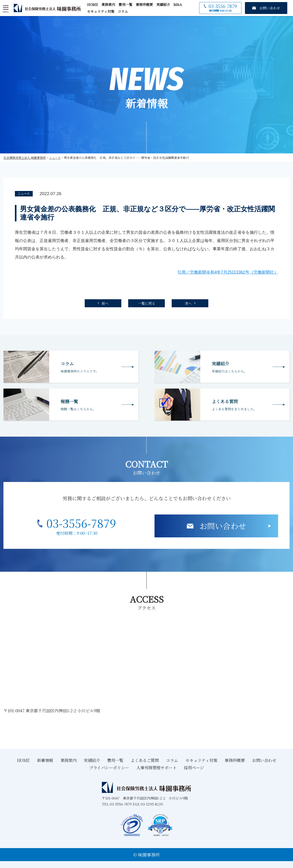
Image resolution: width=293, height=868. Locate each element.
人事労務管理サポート (157, 767)
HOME (92, 4)
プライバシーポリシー (109, 767)
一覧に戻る (147, 303)
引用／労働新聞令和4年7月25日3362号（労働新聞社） (228, 272)
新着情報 (45, 760)
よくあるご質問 (145, 760)
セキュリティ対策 (101, 11)
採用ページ (194, 767)
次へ (188, 303)
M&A (178, 4)
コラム (123, 11)
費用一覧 (125, 4)
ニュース (24, 194)
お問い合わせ (223, 526)
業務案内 (108, 4)
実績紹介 (163, 4)
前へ (105, 303)
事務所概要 (144, 4)
